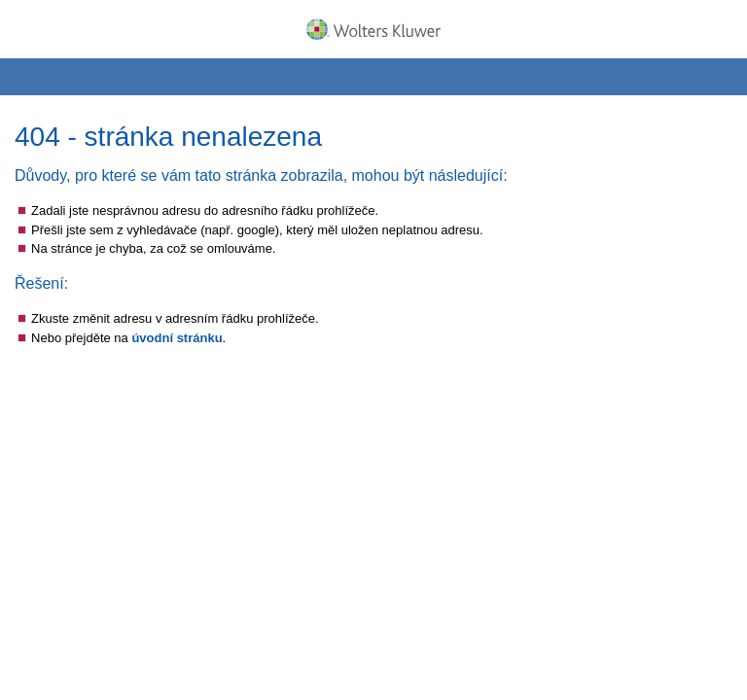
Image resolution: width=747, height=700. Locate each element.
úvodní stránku (177, 338)
